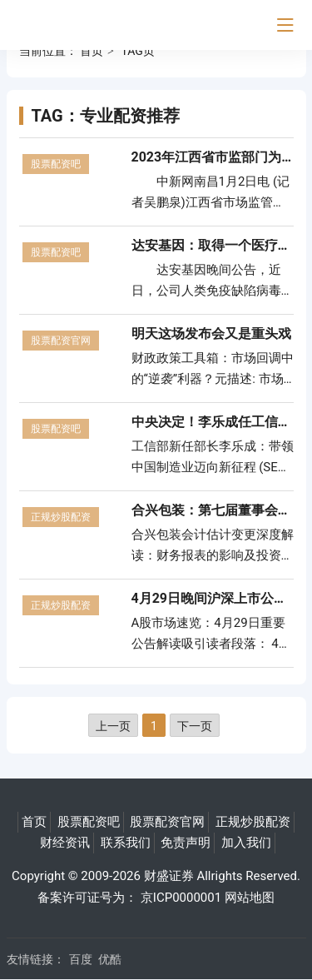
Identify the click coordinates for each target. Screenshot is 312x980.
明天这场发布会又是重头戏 (211, 333)
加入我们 (246, 843)
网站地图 (250, 898)
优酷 (110, 959)
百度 (81, 959)
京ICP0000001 (181, 898)
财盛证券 (169, 876)
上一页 (113, 726)
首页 (92, 51)
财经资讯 (65, 843)
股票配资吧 (56, 164)
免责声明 (186, 843)
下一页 (195, 726)
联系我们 (126, 843)
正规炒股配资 (61, 517)
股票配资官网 (61, 341)
